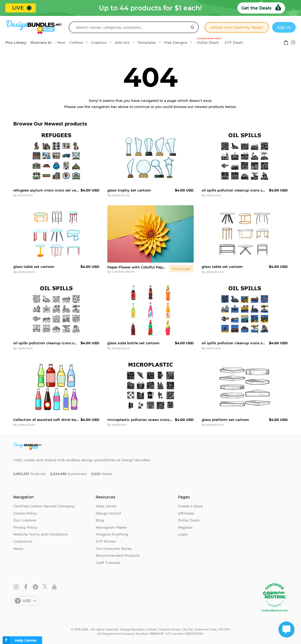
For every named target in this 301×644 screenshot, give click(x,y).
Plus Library (16, 42)
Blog (100, 520)
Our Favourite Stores (114, 549)
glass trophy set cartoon (129, 190)
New (61, 42)
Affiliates (186, 513)
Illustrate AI (41, 42)
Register (185, 527)
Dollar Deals (209, 41)
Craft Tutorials (108, 563)
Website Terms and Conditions (41, 534)
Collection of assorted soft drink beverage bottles (46, 420)
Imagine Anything (112, 534)
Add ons (122, 42)
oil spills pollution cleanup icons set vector (234, 190)
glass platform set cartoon (225, 420)
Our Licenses (25, 520)
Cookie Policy (25, 513)
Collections (23, 541)
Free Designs (176, 42)
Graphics (99, 42)
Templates (147, 42)
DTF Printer (106, 541)
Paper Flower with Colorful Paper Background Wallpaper (137, 267)
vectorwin (25, 195)
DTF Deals (234, 42)
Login (183, 534)
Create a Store (190, 506)
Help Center (106, 506)
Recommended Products (118, 555)
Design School (108, 513)
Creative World (123, 272)
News (18, 549)
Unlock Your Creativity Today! (237, 27)
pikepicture (121, 195)
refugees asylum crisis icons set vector (46, 190)
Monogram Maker (111, 527)
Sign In (284, 27)
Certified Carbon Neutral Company (44, 506)
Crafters (76, 42)
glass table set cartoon (34, 267)
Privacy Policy (25, 527)
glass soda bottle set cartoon (133, 343)
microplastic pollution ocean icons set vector (140, 420)
